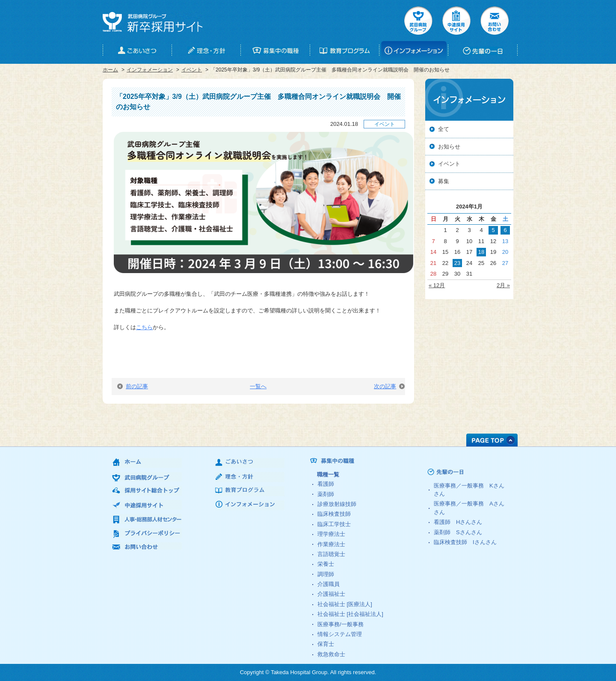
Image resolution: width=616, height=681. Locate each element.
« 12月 (437, 285)
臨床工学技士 (334, 524)
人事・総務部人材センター (147, 519)
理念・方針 (250, 477)
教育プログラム (250, 491)
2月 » (503, 285)
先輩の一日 (462, 472)
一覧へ (258, 386)
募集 (444, 181)
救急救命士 (331, 654)
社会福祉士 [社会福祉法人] (350, 614)
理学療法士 (331, 534)
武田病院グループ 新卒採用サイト (153, 22)
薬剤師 (326, 494)
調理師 (326, 574)
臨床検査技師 (334, 514)
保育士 (326, 644)
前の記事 (133, 386)
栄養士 (326, 564)
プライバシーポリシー (147, 533)
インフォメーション (150, 70)
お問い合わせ (147, 547)
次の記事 (389, 386)
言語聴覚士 (331, 554)
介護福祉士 (331, 594)
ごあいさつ (250, 463)
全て (444, 129)
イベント (192, 70)
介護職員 (329, 584)
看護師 (326, 484)
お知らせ (449, 147)
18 (481, 252)
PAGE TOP (492, 440)
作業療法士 (331, 544)
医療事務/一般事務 (341, 624)
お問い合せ (495, 21)
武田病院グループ (418, 21)
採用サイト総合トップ (147, 491)
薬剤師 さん (458, 532)
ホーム (110, 70)
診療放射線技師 (337, 504)
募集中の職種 (368, 461)
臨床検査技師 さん (465, 542)
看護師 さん (458, 522)
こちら (144, 327)
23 (457, 263)
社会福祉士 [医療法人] (345, 604)
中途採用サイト (456, 21)
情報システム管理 (340, 634)
